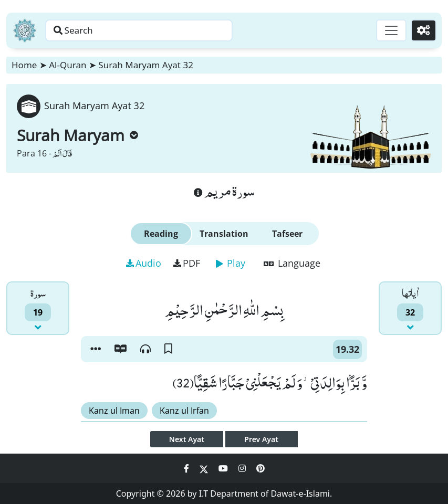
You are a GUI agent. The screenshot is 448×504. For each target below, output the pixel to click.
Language (292, 263)
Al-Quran (67, 65)
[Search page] (164, 30)
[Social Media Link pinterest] (261, 468)
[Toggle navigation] (388, 30)
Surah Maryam (77, 135)
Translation (224, 234)
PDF (187, 263)
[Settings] (423, 30)
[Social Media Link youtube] (224, 468)
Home (24, 65)
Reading (161, 234)
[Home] (25, 30)
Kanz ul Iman (114, 411)
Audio (144, 263)
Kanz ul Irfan (184, 411)
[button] (96, 349)
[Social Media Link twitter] (205, 468)
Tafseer (287, 234)
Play (231, 263)
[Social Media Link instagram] (243, 468)
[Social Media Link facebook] (187, 468)
